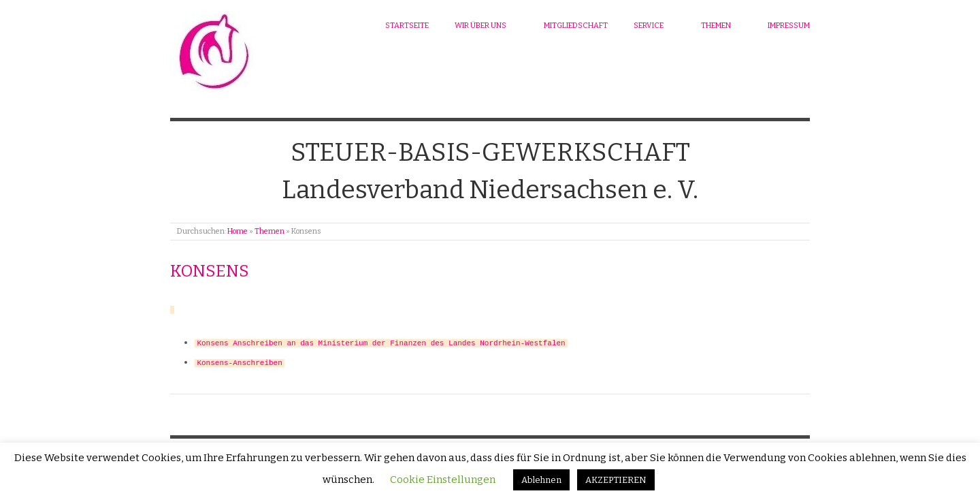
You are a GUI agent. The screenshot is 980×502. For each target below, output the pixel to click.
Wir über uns (480, 26)
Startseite (407, 26)
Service (649, 26)
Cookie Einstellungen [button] (443, 480)
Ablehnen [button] (541, 480)
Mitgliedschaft (576, 26)
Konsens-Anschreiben (239, 359)
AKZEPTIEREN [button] (616, 480)
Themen (716, 26)
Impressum (789, 26)
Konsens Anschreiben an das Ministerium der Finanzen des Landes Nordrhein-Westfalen (381, 341)
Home (238, 231)
